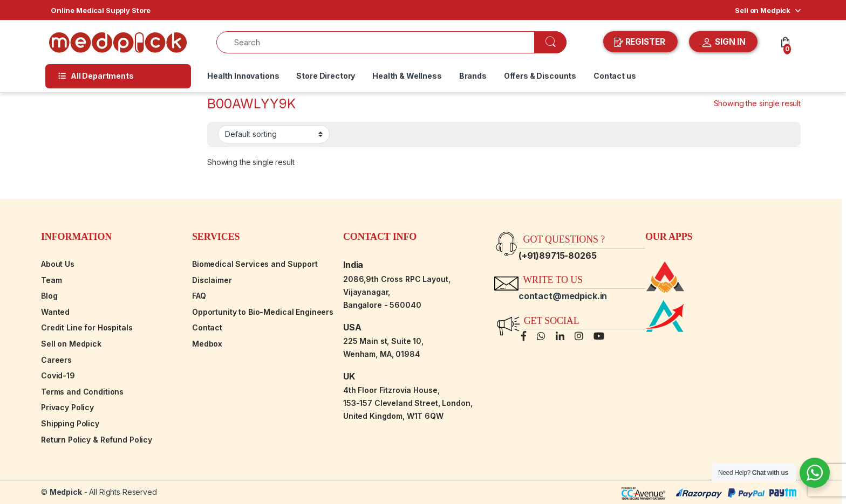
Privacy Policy (67, 407)
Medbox (207, 344)
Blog (49, 296)
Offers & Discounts (540, 76)
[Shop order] (274, 134)
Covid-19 (58, 375)
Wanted (55, 312)
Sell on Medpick (763, 10)
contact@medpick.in (563, 296)
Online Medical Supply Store (101, 10)
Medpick (66, 492)
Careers (56, 360)
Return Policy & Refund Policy (97, 440)
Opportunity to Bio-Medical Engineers (263, 312)
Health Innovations (243, 76)
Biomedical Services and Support (255, 264)
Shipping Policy (70, 423)
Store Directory (326, 76)
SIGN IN (723, 43)
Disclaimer (212, 280)
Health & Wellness (407, 76)
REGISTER (641, 42)
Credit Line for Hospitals (87, 327)
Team (51, 280)
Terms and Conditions (82, 392)
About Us (58, 264)
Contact (207, 327)
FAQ (199, 296)
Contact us (615, 76)
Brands (473, 76)
